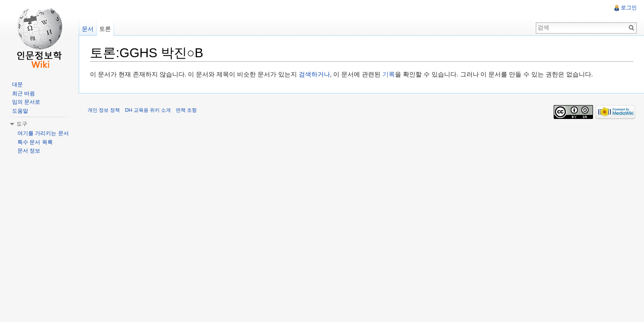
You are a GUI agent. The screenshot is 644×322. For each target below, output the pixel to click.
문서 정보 (29, 151)
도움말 (20, 111)
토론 (105, 29)
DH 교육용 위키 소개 (148, 110)
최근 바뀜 (23, 93)
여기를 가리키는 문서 (43, 133)
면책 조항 (186, 110)
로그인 (629, 8)
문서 (88, 29)
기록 (389, 74)
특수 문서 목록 (35, 142)
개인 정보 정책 (104, 110)
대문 (17, 85)
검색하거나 (314, 74)
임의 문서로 (26, 102)
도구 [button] (22, 124)
